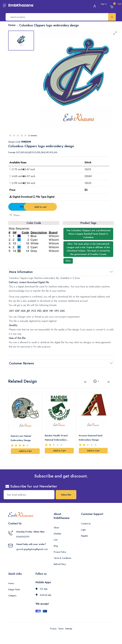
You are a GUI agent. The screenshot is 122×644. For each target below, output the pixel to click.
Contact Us (86, 523)
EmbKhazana (21, 5)
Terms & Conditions (62, 558)
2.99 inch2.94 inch (24, 183)
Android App (43, 595)
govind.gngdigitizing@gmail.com (32, 549)
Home (11, 583)
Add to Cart (25, 451)
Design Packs (14, 589)
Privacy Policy (60, 552)
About (56, 527)
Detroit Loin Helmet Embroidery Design (21, 438)
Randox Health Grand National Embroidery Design (56, 438)
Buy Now (25, 206)
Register (85, 535)
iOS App (41, 589)
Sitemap (69, 628)
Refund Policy (60, 564)
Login (83, 529)
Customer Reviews (22, 363)
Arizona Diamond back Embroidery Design (91, 437)
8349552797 (23, 536)
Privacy (53, 628)
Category (12, 595)
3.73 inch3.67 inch (24, 169)
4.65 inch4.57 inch (24, 176)
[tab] (21, 41)
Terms (61, 628)
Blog (56, 546)
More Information (21, 272)
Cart (56, 539)
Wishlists (57, 533)
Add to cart (61, 207)
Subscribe (66, 494)
